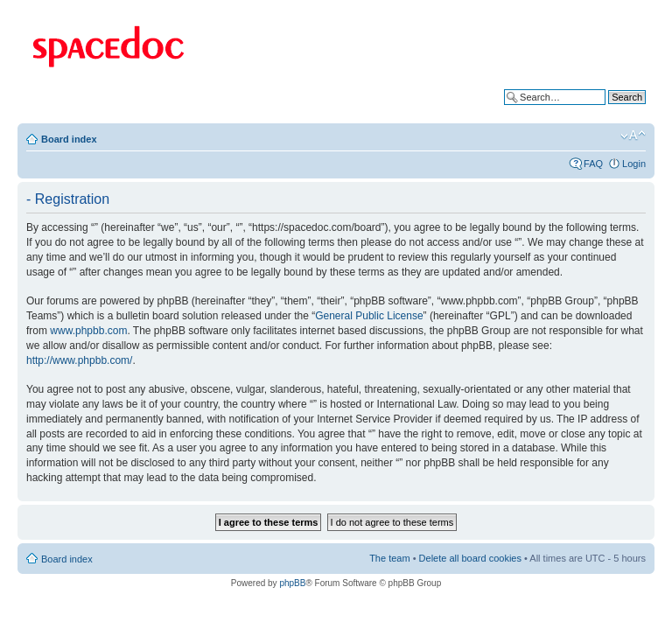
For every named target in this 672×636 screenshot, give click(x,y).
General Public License (369, 316)
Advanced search (609, 110)
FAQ (593, 164)
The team (389, 558)
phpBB (292, 583)
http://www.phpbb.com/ (79, 360)
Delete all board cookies (470, 558)
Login (634, 164)
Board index (69, 139)
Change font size (633, 136)
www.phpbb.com (88, 331)
